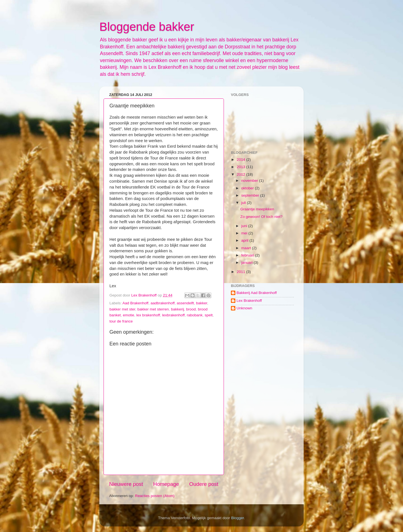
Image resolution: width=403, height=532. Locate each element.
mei (245, 233)
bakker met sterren (153, 309)
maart (247, 248)
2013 (242, 167)
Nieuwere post (126, 484)
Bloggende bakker (147, 27)
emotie (129, 315)
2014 (242, 160)
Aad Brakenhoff (136, 303)
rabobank (195, 315)
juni (245, 226)
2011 (242, 272)
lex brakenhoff (148, 315)
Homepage (166, 484)
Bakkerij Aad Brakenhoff (257, 293)
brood (191, 309)
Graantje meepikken (257, 209)
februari (248, 255)
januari (247, 263)
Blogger (238, 518)
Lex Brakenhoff (249, 301)
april (245, 240)
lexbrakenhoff (173, 315)
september (251, 195)
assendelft (185, 303)
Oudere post (204, 484)
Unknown (244, 308)
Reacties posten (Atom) (155, 496)
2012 (242, 174)
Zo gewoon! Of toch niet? (262, 217)
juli (244, 203)
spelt (209, 315)
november (250, 181)
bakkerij (178, 309)
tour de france (121, 321)
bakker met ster (122, 309)
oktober (248, 188)
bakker (202, 303)
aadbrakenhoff (163, 303)
